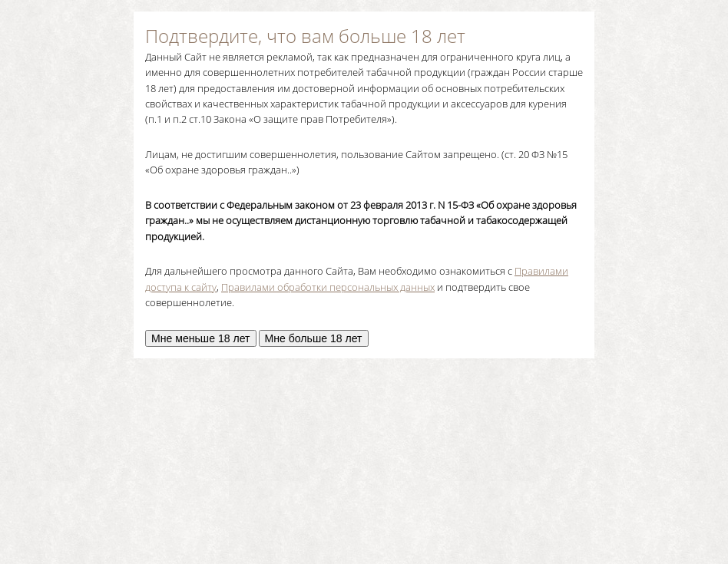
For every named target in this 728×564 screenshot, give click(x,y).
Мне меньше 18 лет (201, 338)
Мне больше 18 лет (314, 338)
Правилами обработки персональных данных (328, 287)
